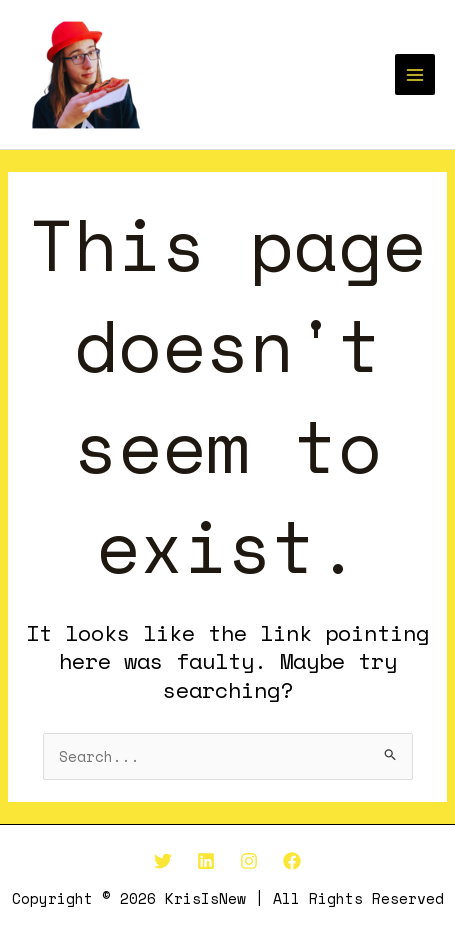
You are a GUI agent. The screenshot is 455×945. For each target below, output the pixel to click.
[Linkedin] (206, 861)
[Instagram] (249, 861)
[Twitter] (163, 861)
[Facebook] (292, 861)
